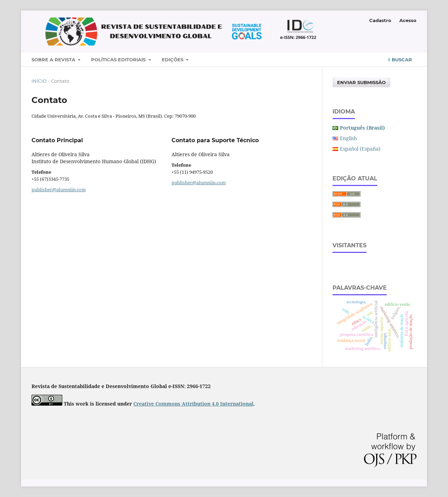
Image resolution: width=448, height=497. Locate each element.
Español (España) (360, 149)
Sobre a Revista (54, 60)
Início (39, 81)
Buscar (400, 60)
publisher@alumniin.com (59, 189)
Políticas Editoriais (119, 60)
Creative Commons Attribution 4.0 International (193, 404)
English (348, 138)
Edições (173, 60)
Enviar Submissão (361, 82)
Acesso (408, 20)
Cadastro (380, 20)
